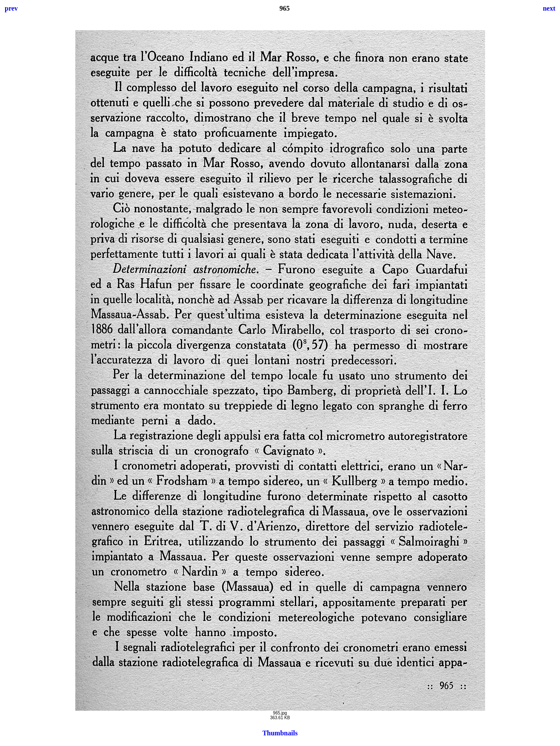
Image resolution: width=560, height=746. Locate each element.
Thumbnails (280, 733)
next (549, 8)
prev (11, 8)
